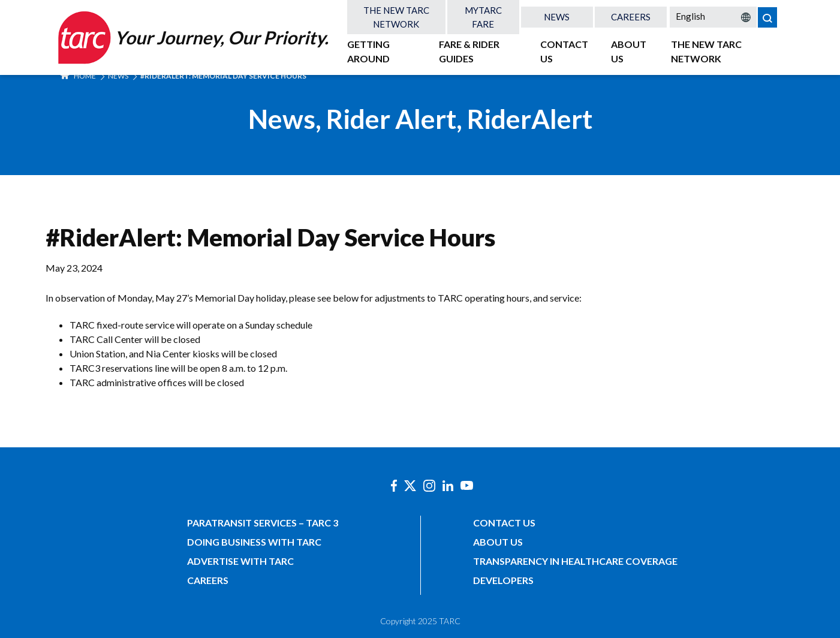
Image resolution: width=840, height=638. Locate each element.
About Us (629, 51)
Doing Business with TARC (254, 542)
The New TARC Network (396, 17)
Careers (631, 17)
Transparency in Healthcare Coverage (575, 561)
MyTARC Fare (483, 17)
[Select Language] (713, 16)
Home (78, 76)
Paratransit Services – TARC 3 (263, 523)
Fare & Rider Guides (469, 51)
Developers (503, 580)
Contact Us (564, 51)
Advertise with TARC (240, 561)
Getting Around (368, 51)
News (557, 17)
